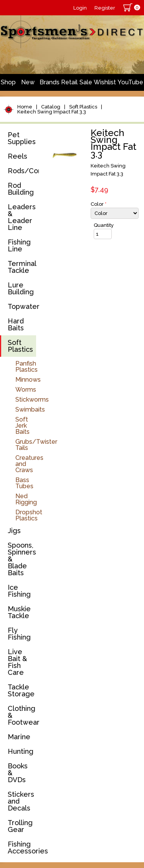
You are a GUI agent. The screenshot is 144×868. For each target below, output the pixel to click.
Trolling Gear (20, 826)
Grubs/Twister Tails (36, 445)
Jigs (14, 531)
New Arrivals (28, 85)
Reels (17, 156)
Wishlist (105, 82)
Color (98, 204)
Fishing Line (19, 245)
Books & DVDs (18, 773)
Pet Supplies (22, 138)
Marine (19, 737)
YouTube (130, 82)
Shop (8, 82)
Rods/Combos (22, 171)
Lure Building (21, 288)
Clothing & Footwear (22, 715)
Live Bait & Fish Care (17, 662)
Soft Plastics (83, 107)
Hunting (21, 751)
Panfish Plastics (26, 367)
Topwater (22, 306)
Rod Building (21, 189)
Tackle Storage (21, 690)
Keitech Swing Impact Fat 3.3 (52, 112)
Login (80, 8)
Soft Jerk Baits (22, 426)
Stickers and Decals (21, 801)
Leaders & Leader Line (22, 217)
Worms (26, 390)
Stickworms (32, 400)
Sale (86, 82)
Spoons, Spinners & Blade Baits (22, 559)
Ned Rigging (26, 499)
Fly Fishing (19, 634)
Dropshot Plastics (29, 515)
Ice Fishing (19, 591)
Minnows (28, 380)
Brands (50, 82)
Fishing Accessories (22, 847)
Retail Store (69, 85)
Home (25, 107)
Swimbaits (30, 409)
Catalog (51, 107)
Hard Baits (16, 324)
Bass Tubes (24, 483)
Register (105, 8)
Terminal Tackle (22, 267)
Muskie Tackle (19, 612)
